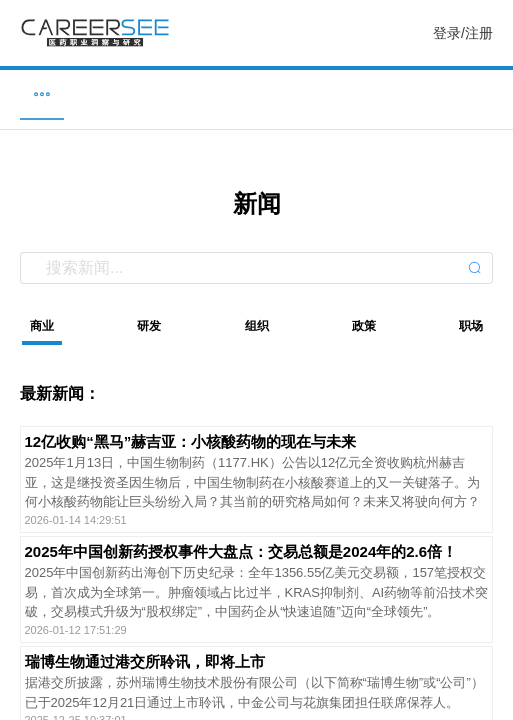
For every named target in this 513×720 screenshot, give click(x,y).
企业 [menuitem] (145, 93)
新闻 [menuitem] (257, 93)
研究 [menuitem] (368, 93)
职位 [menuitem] (33, 93)
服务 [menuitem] (480, 93)
